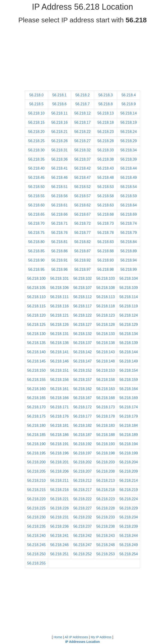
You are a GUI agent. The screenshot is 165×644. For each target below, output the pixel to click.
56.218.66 (59, 214)
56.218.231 (59, 517)
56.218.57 (82, 196)
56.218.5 (36, 104)
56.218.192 (82, 444)
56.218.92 (82, 260)
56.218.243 (106, 536)
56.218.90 (36, 260)
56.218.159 (129, 380)
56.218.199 (129, 453)
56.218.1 (59, 95)
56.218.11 (59, 113)
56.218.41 (59, 168)
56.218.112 (82, 297)
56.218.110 (36, 297)
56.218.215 (36, 490)
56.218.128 (106, 325)
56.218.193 (106, 444)
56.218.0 (36, 95)
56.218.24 (129, 132)
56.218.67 (82, 214)
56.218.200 (36, 462)
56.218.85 (36, 251)
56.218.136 (59, 343)
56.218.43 (106, 168)
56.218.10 (36, 113)
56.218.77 (82, 233)
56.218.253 (106, 554)
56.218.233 (106, 517)
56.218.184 (129, 425)
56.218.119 (129, 306)
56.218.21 (59, 132)
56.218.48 (106, 178)
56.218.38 (106, 159)
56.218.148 (106, 361)
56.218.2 (82, 95)
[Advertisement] (82, 58)
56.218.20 (36, 132)
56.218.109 (129, 288)
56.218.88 (106, 251)
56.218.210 (36, 481)
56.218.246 (59, 545)
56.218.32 (82, 150)
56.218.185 (36, 435)
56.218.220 (36, 499)
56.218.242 (82, 536)
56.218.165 (36, 398)
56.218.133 (106, 334)
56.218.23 (106, 132)
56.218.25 (36, 141)
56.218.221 (59, 499)
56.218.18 (106, 122)
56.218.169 (129, 398)
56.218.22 (82, 132)
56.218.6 (59, 104)
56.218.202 (82, 462)
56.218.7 (82, 104)
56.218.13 (106, 113)
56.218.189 (129, 435)
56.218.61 (59, 205)
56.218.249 (129, 545)
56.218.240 (36, 536)
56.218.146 (59, 361)
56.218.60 (36, 205)
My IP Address (101, 637)
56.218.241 (59, 536)
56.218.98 (106, 269)
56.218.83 (106, 242)
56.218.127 (82, 325)
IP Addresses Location (82, 642)
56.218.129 (129, 325)
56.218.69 (129, 214)
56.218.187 (82, 435)
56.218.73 (106, 223)
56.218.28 (106, 141)
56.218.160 (36, 389)
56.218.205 (36, 471)
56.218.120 (36, 315)
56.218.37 (82, 159)
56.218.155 (36, 380)
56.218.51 (59, 187)
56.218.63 (106, 205)
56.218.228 (106, 508)
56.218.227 (82, 508)
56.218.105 (36, 288)
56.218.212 (82, 481)
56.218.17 (82, 122)
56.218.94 (129, 260)
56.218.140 (36, 352)
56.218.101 (59, 278)
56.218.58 (106, 196)
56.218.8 (106, 104)
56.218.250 (36, 554)
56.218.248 (106, 545)
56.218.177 (82, 416)
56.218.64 (129, 205)
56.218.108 (106, 288)
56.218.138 (106, 343)
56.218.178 (106, 416)
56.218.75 (36, 233)
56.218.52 (82, 187)
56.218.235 (36, 526)
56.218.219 (129, 490)
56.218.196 (59, 453)
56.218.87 (82, 251)
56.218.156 (59, 380)
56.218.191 (59, 444)
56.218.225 (36, 508)
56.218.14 (129, 113)
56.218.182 (82, 425)
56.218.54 (129, 187)
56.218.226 (59, 508)
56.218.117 (82, 306)
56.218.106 (59, 288)
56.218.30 (36, 150)
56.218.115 (36, 306)
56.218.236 (59, 526)
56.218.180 (36, 425)
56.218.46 (59, 178)
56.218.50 (36, 187)
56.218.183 (106, 425)
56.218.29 (129, 141)
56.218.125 (36, 325)
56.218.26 (59, 141)
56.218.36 (59, 159)
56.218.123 (106, 315)
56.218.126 (59, 325)
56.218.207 (82, 471)
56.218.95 (36, 269)
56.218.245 (36, 545)
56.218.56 (59, 196)
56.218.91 (59, 260)
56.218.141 (59, 352)
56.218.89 (129, 251)
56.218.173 (106, 407)
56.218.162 (82, 389)
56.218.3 (106, 95)
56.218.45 (36, 178)
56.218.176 (59, 416)
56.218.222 (82, 499)
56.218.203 (106, 462)
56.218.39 (129, 159)
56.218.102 (82, 278)
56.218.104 (129, 278)
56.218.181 (59, 425)
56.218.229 (129, 508)
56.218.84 (129, 242)
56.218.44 (129, 168)
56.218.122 (82, 315)
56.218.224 (129, 499)
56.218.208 (106, 471)
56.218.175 (36, 416)
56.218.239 (129, 526)
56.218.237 (82, 526)
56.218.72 (82, 223)
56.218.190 (36, 444)
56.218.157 (82, 380)
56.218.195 (36, 453)
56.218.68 (106, 214)
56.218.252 (82, 554)
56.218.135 (36, 343)
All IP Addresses (76, 637)
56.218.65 (36, 214)
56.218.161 (59, 389)
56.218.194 (129, 444)
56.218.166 (59, 398)
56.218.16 (59, 122)
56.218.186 (59, 435)
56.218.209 (129, 471)
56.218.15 (36, 122)
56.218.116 (59, 306)
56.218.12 (82, 113)
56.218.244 (129, 536)
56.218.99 (129, 269)
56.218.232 (82, 517)
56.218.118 (106, 306)
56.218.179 (129, 416)
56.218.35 (36, 159)
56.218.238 (106, 526)
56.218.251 (59, 554)
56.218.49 (129, 178)
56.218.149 (129, 361)
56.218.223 (106, 499)
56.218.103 (106, 278)
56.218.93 (106, 260)
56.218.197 (82, 453)
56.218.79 (129, 233)
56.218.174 (129, 407)
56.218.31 (59, 150)
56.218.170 (36, 407)
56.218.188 (106, 435)
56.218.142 (82, 352)
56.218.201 (59, 462)
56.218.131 (59, 334)
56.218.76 (59, 233)
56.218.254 (129, 554)
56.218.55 (36, 196)
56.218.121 (59, 315)
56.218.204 (129, 462)
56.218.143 (106, 352)
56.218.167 (82, 398)
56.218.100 (36, 278)
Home (58, 637)
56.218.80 (36, 242)
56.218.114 (129, 297)
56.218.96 (59, 269)
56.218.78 (106, 233)
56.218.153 (106, 370)
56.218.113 (106, 297)
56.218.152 (82, 370)
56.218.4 (129, 95)
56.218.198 (106, 453)
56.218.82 (82, 242)
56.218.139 (129, 343)
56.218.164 (129, 389)
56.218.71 (59, 223)
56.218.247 (82, 545)
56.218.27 (82, 141)
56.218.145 (36, 361)
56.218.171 (59, 407)
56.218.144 (129, 352)
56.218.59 (129, 196)
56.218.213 (106, 481)
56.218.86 (59, 251)
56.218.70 (36, 223)
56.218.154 (129, 370)
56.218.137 (82, 343)
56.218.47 (82, 178)
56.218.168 (106, 398)
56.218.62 (82, 205)
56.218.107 (82, 288)
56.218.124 (129, 315)
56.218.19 (129, 122)
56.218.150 (36, 370)
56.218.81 (59, 242)
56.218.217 (82, 490)
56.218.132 (82, 334)
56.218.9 (129, 104)
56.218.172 (82, 407)
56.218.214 (129, 481)
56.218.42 (82, 168)
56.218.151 (59, 370)
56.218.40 (36, 168)
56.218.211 (59, 481)
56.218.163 (106, 389)
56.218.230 (36, 517)
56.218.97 (82, 269)
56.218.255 (36, 563)
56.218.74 (129, 223)
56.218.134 (129, 334)
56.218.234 (129, 517)
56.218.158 (106, 380)
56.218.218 (106, 490)
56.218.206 (59, 471)
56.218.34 (129, 150)
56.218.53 (106, 187)
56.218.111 (59, 297)
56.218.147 (82, 361)
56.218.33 (106, 150)
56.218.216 (59, 490)
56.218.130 (36, 334)
